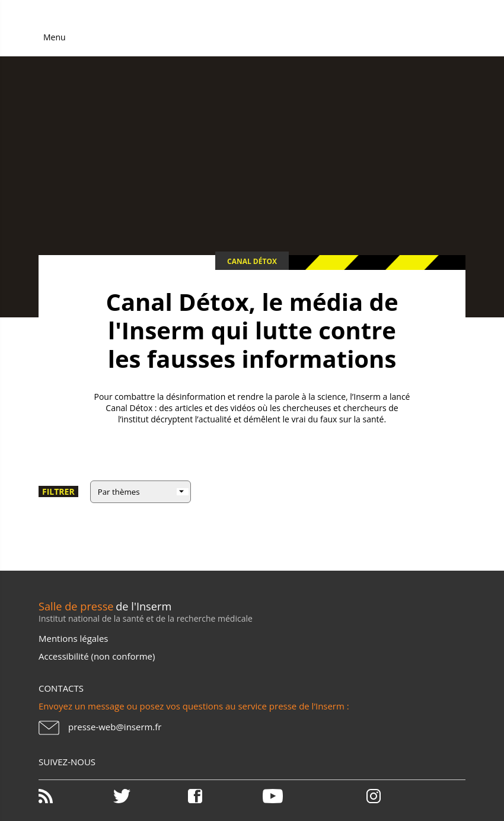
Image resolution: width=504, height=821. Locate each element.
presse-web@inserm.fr (115, 727)
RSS (75, 796)
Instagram (374, 796)
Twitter (149, 796)
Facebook (224, 796)
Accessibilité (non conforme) (97, 656)
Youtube (299, 796)
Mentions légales (73, 638)
